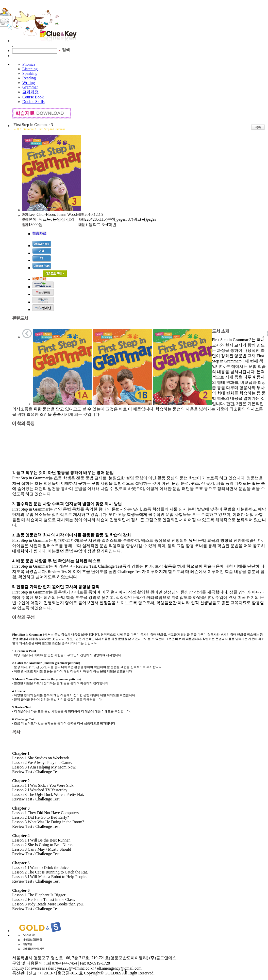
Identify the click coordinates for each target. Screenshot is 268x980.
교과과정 (30, 92)
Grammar (30, 87)
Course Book (33, 97)
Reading (29, 78)
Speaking (30, 73)
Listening (30, 69)
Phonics (29, 64)
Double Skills (33, 102)
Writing (29, 83)
